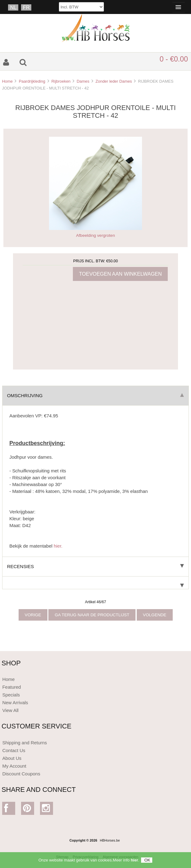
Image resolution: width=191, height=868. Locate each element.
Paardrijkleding (32, 81)
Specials (11, 695)
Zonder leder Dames (114, 81)
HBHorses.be (110, 840)
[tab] (95, 583)
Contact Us (14, 750)
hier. (58, 546)
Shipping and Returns (24, 743)
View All (10, 710)
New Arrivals (15, 703)
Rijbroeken (61, 81)
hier (135, 862)
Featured (11, 687)
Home (7, 81)
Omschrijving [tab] (95, 395)
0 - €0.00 (174, 59)
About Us (12, 758)
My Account (14, 766)
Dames (83, 81)
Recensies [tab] (95, 566)
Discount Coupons (21, 774)
